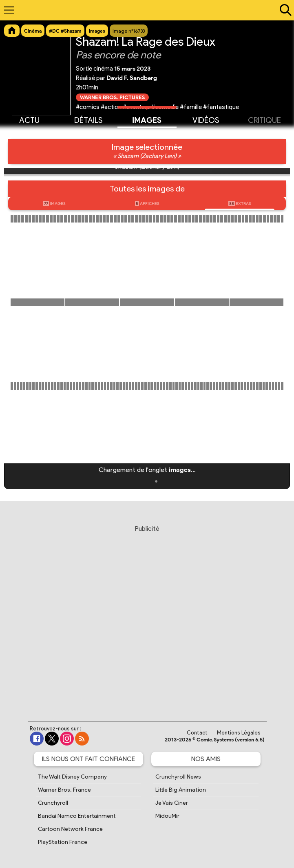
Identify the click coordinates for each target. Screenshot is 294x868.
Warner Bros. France (64, 790)
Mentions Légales (239, 733)
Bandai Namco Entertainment (77, 816)
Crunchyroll (53, 803)
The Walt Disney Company (72, 777)
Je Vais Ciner (172, 803)
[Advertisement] (147, 615)
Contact (197, 733)
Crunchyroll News (178, 777)
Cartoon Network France (70, 829)
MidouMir (167, 816)
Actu (29, 120)
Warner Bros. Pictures (112, 97)
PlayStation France (63, 842)
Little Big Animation (181, 790)
